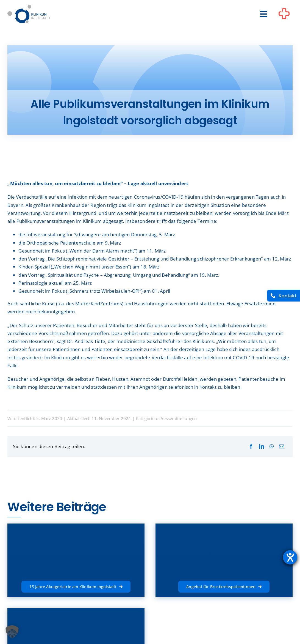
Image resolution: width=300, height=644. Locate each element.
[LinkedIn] (262, 446)
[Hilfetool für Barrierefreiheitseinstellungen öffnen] (290, 557)
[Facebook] (251, 446)
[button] (12, 632)
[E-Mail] (282, 446)
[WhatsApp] (272, 446)
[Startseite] (29, 7)
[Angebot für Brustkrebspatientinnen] (224, 586)
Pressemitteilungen (178, 418)
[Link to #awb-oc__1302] (284, 15)
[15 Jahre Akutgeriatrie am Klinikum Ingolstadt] (76, 586)
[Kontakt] (284, 296)
